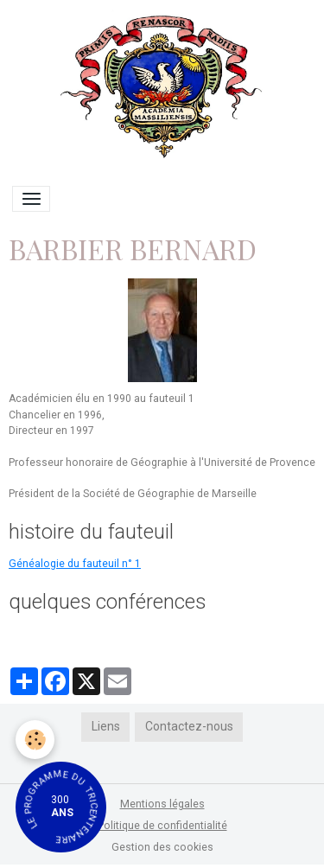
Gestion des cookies (162, 847)
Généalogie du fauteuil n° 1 (75, 564)
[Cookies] (35, 740)
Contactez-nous (189, 726)
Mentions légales (162, 804)
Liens (106, 726)
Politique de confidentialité (162, 826)
